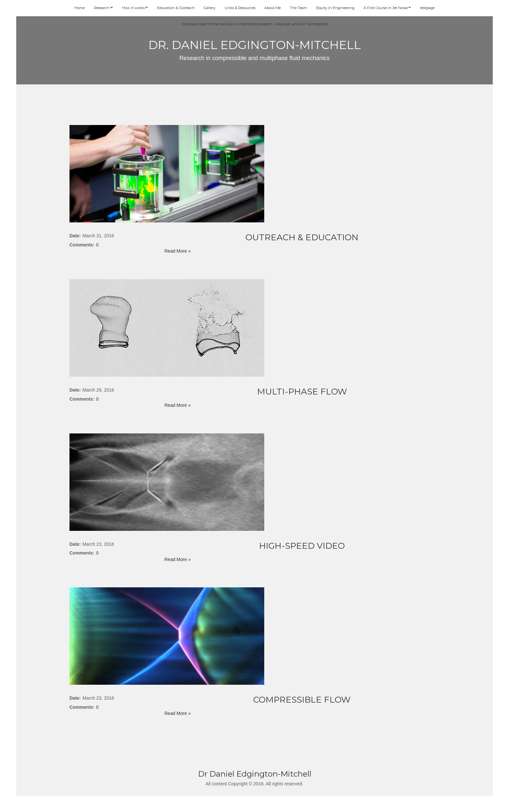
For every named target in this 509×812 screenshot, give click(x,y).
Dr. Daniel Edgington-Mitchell (255, 45)
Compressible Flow (302, 700)
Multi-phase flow (302, 392)
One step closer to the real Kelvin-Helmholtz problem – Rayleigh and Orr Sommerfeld (255, 24)
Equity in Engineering (335, 8)
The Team (298, 8)
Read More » (178, 251)
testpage (427, 8)
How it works (133, 8)
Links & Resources (240, 8)
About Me (273, 8)
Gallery (210, 8)
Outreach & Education (302, 237)
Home (80, 8)
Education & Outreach (176, 8)
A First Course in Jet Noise (386, 8)
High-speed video (302, 546)
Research (102, 8)
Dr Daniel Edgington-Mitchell (255, 774)
